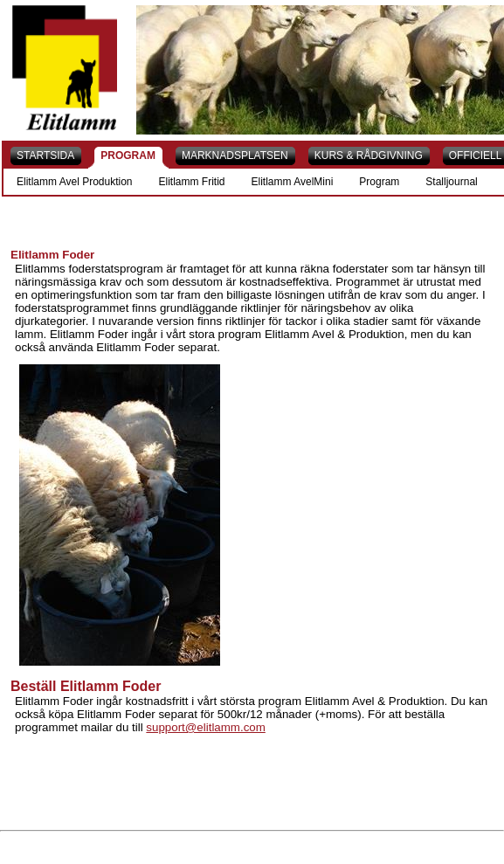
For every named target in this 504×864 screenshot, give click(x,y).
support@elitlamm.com (205, 727)
